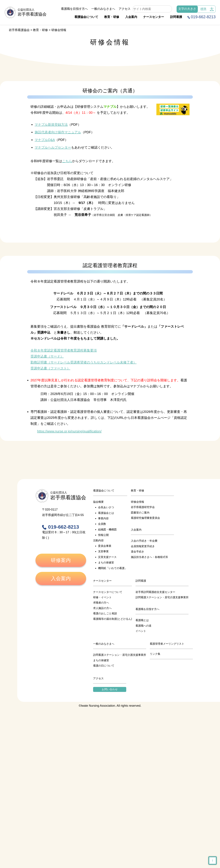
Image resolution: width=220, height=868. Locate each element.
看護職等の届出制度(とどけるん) (113, 619)
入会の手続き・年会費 (144, 541)
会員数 (102, 524)
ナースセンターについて (108, 592)
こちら (67, 161)
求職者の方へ (101, 603)
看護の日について (104, 666)
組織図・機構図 (107, 530)
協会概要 (98, 502)
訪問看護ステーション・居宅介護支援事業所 (162, 597)
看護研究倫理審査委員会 (145, 518)
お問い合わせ (110, 689)
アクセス (125, 9)
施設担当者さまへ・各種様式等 (149, 557)
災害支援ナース (107, 557)
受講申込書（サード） (47, 356)
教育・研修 (112, 17)
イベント (141, 631)
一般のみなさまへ (103, 9)
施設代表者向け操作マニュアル (58, 132)
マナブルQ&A (45, 140)
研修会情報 (137, 502)
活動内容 (98, 540)
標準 (203, 9)
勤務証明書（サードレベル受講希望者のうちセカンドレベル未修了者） (83, 362)
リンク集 (155, 654)
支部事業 (103, 551)
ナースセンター (154, 17)
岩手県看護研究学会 (143, 507)
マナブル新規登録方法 (51, 125)
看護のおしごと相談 (105, 613)
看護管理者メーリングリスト (167, 644)
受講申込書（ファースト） (50, 368)
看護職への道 (143, 626)
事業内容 (103, 518)
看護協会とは (106, 513)
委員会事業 (105, 546)
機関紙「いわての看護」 (113, 568)
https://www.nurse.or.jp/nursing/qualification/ (69, 431)
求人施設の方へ (102, 608)
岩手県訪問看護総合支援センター (155, 592)
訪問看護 (176, 17)
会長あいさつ (106, 507)
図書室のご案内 (140, 513)
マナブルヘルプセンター (53, 147)
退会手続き (137, 552)
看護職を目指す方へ (74, 9)
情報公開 (103, 535)
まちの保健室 (106, 563)
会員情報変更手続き (143, 546)
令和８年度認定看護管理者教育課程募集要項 (64, 350)
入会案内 (131, 17)
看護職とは (142, 620)
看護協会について (86, 17)
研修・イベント (102, 597)
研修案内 (61, 560)
